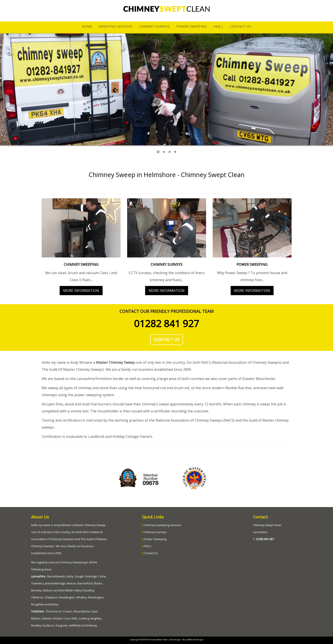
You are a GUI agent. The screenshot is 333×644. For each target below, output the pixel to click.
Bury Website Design (193, 640)
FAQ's (218, 26)
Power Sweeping (155, 539)
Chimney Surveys (155, 532)
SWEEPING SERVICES (116, 26)
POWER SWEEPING (192, 26)
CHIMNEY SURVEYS (154, 26)
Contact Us (151, 553)
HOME (89, 26)
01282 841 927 (166, 323)
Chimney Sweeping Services (162, 525)
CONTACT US (240, 26)
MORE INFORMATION (81, 291)
